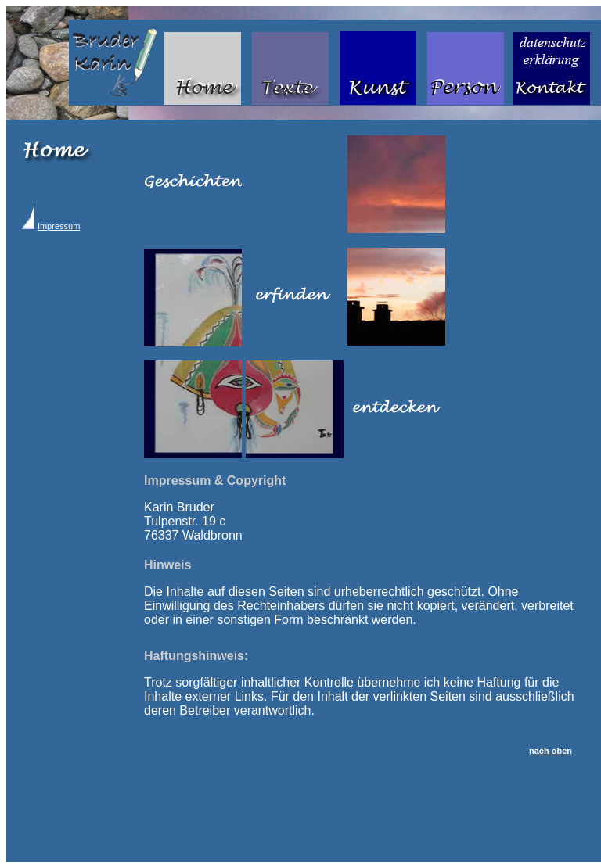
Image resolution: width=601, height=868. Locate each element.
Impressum (59, 226)
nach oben (551, 751)
